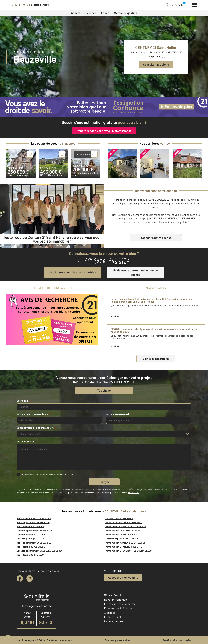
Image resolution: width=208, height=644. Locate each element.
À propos (110, 613)
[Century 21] (30, 5)
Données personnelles (117, 640)
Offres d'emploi (114, 595)
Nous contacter (114, 621)
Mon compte (174, 5)
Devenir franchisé (115, 600)
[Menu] (195, 4)
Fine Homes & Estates (118, 608)
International (112, 617)
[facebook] (20, 578)
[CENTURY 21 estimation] (104, 107)
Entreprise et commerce (120, 604)
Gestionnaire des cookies (177, 640)
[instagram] (30, 578)
